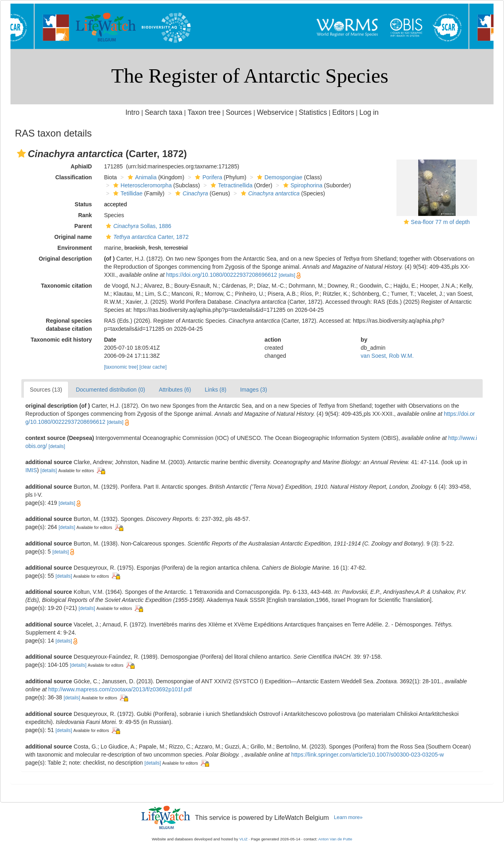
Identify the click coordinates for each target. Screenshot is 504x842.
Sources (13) (46, 390)
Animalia (141, 177)
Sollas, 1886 (138, 226)
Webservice (275, 112)
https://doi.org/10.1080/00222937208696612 (222, 275)
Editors (343, 112)
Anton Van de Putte (335, 839)
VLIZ (244, 839)
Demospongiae (279, 177)
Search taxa (164, 112)
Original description (65, 259)
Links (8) (216, 390)
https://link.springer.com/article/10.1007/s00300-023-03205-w (368, 755)
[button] (21, 153)
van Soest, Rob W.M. (387, 356)
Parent (83, 226)
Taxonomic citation (67, 286)
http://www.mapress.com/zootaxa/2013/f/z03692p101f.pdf (120, 689)
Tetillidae (127, 193)
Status (83, 204)
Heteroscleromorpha (141, 185)
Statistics (313, 112)
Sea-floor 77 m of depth (440, 222)
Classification (74, 177)
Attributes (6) (175, 390)
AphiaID (81, 166)
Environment (75, 248)
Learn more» (348, 817)
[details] (287, 275)
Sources (239, 112)
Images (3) (254, 390)
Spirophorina (302, 185)
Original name (73, 237)
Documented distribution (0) (110, 390)
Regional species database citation (69, 325)
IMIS (31, 470)
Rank (85, 215)
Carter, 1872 (146, 237)
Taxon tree (204, 112)
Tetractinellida (231, 185)
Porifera (207, 177)
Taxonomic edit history (61, 340)
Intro (132, 112)
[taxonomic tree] (121, 367)
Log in (369, 112)
